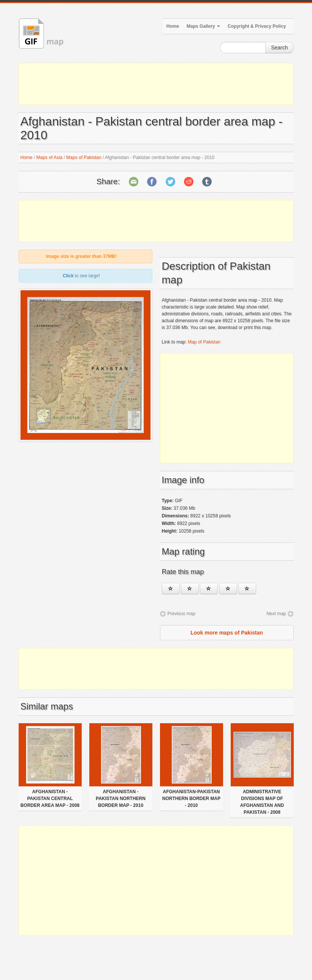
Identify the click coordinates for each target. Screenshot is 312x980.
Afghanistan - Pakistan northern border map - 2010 (121, 799)
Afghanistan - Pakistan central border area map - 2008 (50, 799)
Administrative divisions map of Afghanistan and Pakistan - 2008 (262, 802)
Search (279, 48)
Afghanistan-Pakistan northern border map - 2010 (191, 799)
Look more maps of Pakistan (227, 633)
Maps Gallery (203, 26)
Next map (276, 614)
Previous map (181, 614)
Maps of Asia (50, 157)
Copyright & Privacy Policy (257, 26)
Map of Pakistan (204, 342)
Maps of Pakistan (84, 157)
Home (173, 26)
